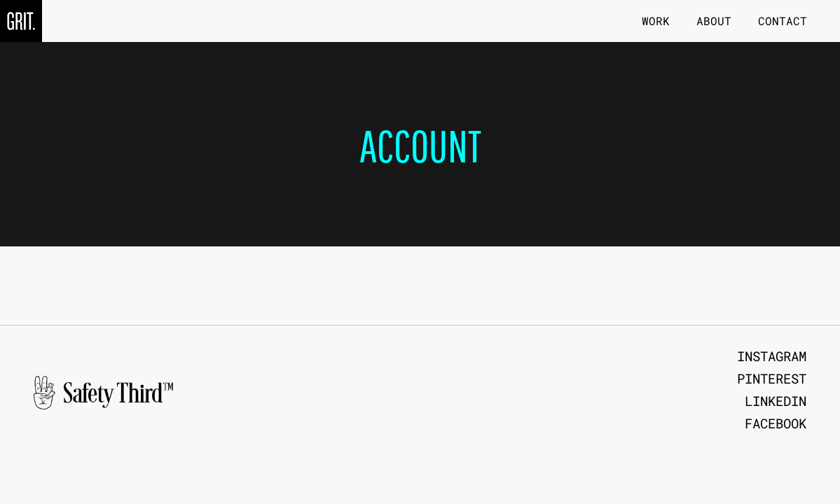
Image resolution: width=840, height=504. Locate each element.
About (714, 21)
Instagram (772, 356)
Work (656, 21)
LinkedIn (776, 401)
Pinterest (772, 379)
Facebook (776, 423)
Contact (783, 21)
